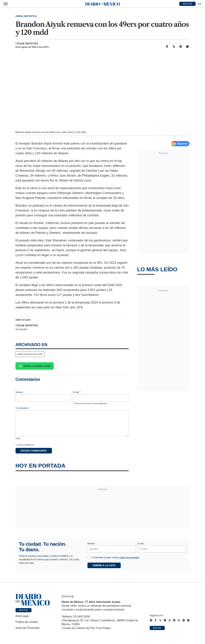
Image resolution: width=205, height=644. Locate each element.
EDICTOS (187, 4)
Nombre (20, 392)
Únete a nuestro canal (35, 366)
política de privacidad (129, 558)
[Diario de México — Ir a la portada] (103, 4)
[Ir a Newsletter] (199, 4)
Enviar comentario (34, 451)
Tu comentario (23, 408)
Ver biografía (21, 329)
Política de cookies (27, 622)
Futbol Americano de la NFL (30, 354)
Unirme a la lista (104, 565)
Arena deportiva (26, 16)
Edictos (24, 610)
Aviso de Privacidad (27, 628)
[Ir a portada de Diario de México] (33, 600)
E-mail (77, 392)
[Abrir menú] (6, 4)
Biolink (157, 628)
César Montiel (27, 44)
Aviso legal (22, 616)
